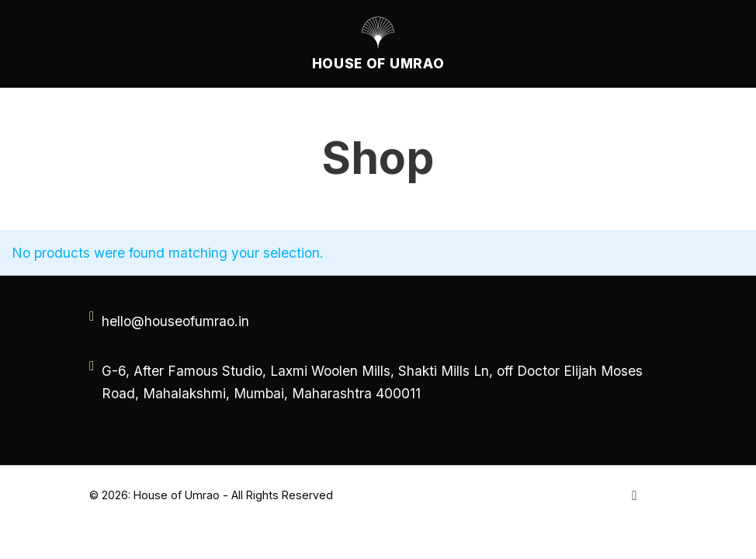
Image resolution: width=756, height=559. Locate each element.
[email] (175, 321)
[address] (380, 382)
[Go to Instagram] (635, 495)
